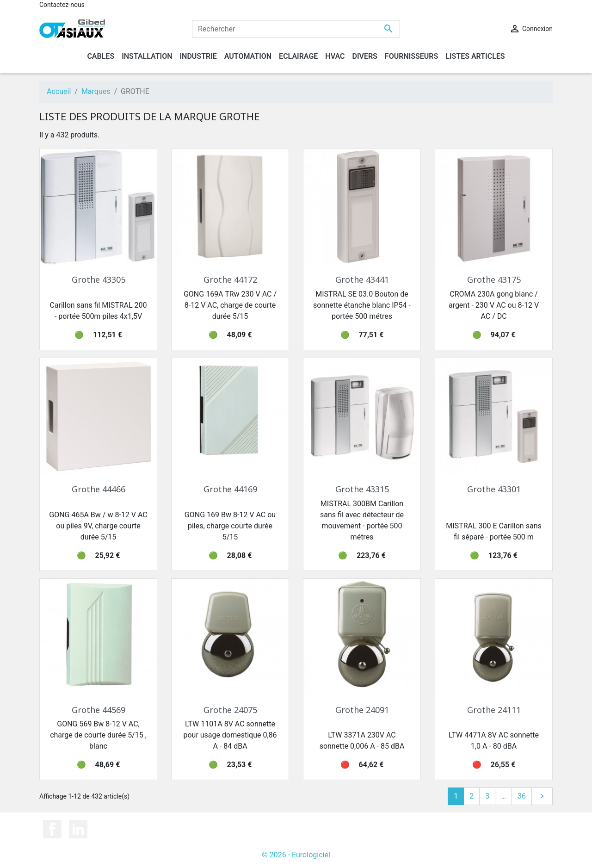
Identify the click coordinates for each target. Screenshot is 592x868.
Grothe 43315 (362, 489)
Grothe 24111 (494, 710)
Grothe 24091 (362, 710)
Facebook (52, 829)
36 (522, 796)
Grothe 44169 (230, 489)
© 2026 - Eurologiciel (296, 855)
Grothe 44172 (230, 279)
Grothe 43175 (494, 279)
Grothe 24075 (230, 710)
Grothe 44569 (99, 710)
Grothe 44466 (99, 489)
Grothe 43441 (362, 279)
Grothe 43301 (494, 489)
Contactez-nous (62, 5)
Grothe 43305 (99, 279)
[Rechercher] (296, 29)
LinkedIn (78, 829)
